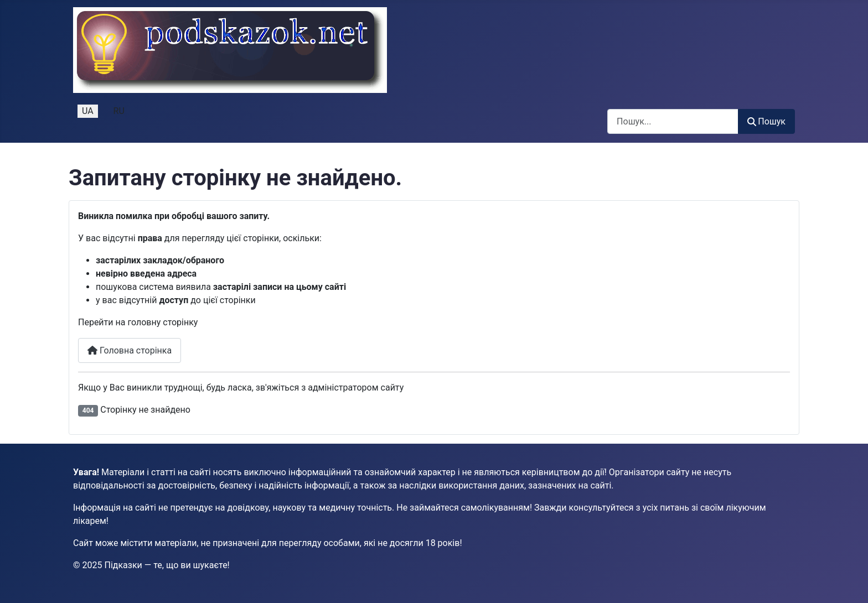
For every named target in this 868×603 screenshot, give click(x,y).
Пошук (766, 121)
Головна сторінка (130, 350)
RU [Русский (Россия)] (119, 111)
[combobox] (673, 121)
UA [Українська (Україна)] (88, 111)
